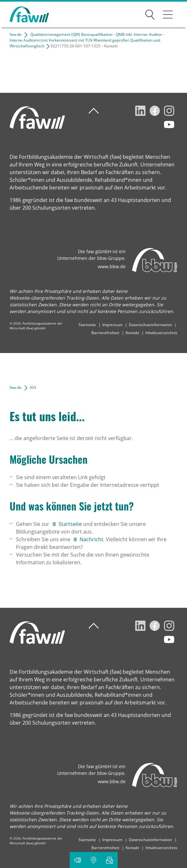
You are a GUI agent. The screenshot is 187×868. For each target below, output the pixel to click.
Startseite (87, 325)
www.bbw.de (112, 266)
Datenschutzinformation (150, 325)
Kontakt (132, 333)
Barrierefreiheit (105, 333)
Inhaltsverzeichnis (161, 333)
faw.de (16, 34)
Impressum (112, 325)
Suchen (150, 13)
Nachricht (91, 539)
